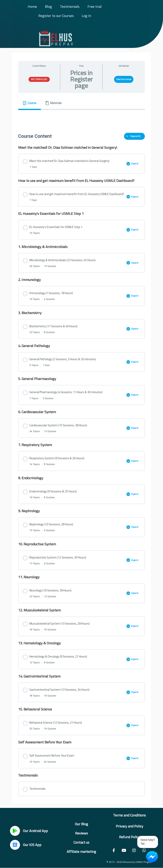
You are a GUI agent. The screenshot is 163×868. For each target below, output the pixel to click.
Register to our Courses (56, 16)
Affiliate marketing (81, 852)
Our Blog (81, 824)
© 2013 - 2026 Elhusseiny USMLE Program (129, 862)
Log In (86, 16)
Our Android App (35, 831)
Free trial (95, 6)
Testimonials (70, 6)
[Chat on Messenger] (152, 857)
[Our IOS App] (15, 845)
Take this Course (124, 79)
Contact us (81, 842)
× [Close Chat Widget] (156, 853)
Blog (48, 6)
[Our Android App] (15, 831)
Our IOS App (32, 845)
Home (32, 6)
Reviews (81, 833)
